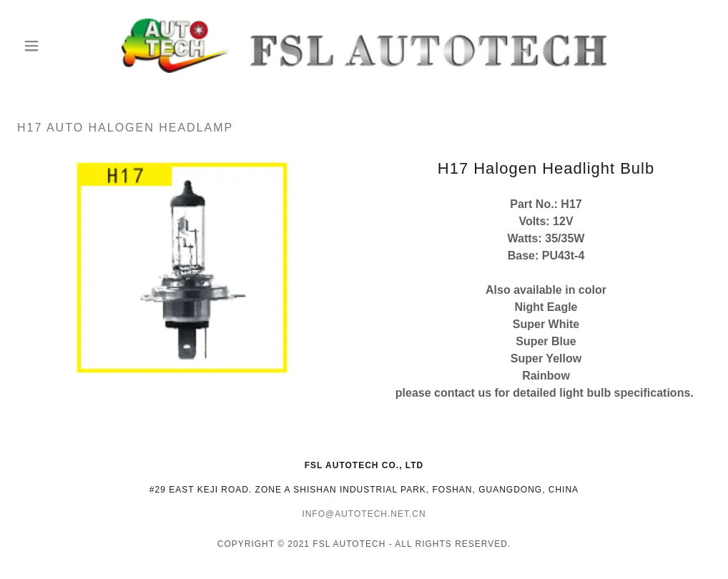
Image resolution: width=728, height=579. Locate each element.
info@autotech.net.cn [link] (364, 514)
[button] (69, 46)
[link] (364, 46)
